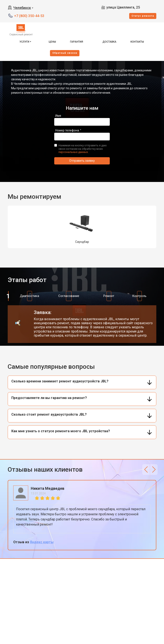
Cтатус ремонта (143, 16)
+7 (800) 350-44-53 (29, 16)
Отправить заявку (82, 161)
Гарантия (77, 42)
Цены (52, 42)
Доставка (109, 42)
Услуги (24, 42)
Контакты (137, 42)
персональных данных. (73, 152)
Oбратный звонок (65, 53)
